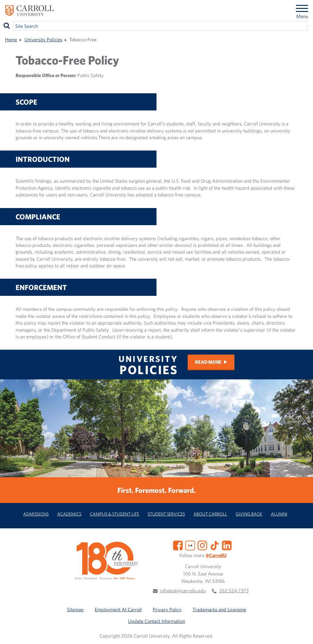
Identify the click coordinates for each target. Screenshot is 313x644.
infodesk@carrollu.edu (183, 590)
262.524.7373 (234, 590)
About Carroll (210, 514)
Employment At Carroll (118, 609)
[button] (302, 633)
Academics (69, 514)
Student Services (166, 514)
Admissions (36, 514)
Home (11, 39)
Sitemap (75, 609)
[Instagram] (202, 545)
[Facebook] (178, 545)
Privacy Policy (167, 609)
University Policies (43, 39)
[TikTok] (215, 545)
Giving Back (249, 514)
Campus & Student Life (114, 514)
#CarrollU (216, 555)
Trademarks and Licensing (219, 609)
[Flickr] (190, 545)
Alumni (279, 514)
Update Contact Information (156, 621)
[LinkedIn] (227, 545)
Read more (208, 362)
